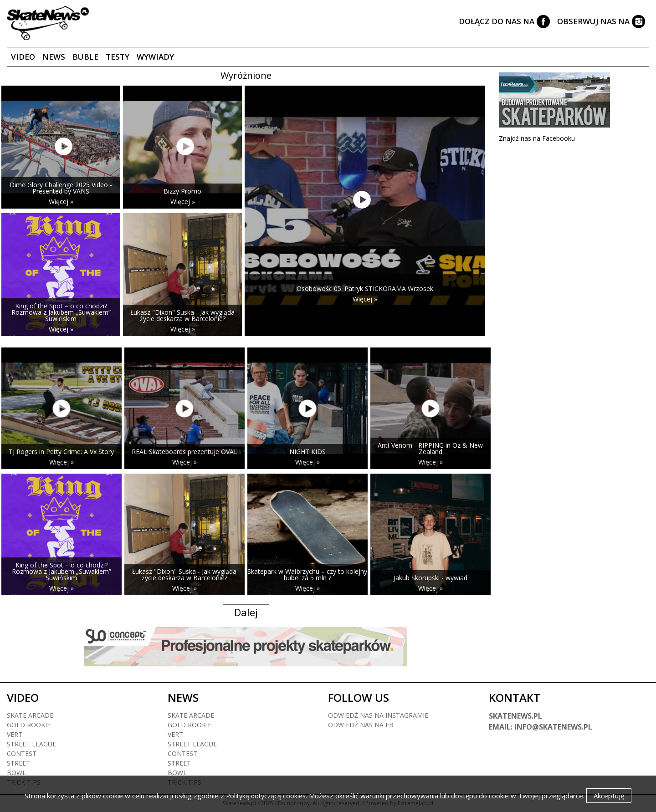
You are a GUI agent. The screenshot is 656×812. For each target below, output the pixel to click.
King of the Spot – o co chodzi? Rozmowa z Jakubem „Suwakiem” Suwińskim (61, 312)
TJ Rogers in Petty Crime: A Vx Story (61, 452)
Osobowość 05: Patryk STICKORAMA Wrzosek (365, 289)
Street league (31, 744)
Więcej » (61, 202)
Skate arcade (30, 715)
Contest (22, 753)
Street (18, 763)
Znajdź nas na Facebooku (537, 138)
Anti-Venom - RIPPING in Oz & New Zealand (430, 448)
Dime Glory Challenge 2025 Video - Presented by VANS (61, 188)
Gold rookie (29, 725)
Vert (15, 734)
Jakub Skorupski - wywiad (430, 578)
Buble (85, 57)
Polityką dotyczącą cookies (266, 796)
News (54, 57)
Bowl (16, 773)
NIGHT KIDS (307, 452)
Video (23, 57)
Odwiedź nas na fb (361, 725)
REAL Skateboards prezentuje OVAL (184, 452)
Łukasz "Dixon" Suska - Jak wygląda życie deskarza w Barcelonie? (182, 315)
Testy (118, 57)
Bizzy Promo (182, 191)
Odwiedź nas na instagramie (378, 715)
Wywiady (155, 57)
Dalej (246, 612)
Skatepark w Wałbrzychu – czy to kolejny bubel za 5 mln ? (307, 575)
